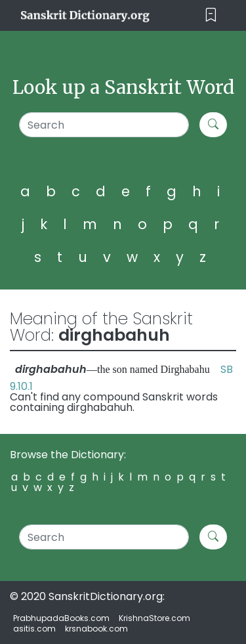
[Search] (104, 125)
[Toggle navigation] (211, 15)
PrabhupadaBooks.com (61, 618)
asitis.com (34, 629)
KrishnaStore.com (154, 618)
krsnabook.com (96, 629)
